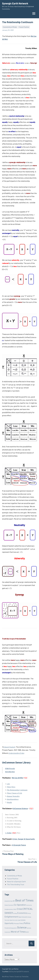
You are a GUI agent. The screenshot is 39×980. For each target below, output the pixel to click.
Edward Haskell (9, 747)
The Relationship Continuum (17, 790)
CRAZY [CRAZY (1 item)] (15, 909)
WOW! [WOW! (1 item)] (27, 932)
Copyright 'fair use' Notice (10, 969)
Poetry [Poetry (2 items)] (21, 923)
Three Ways (11, 787)
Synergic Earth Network (15, 3)
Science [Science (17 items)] (22, 927)
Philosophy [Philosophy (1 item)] (16, 923)
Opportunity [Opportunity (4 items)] (9, 923)
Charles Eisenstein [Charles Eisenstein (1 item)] (9, 905)
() (31, 808)
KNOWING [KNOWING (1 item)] (23, 920)
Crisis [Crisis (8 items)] (19, 909)
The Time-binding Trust (16, 884)
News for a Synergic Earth (16, 881)
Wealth (9, 802)
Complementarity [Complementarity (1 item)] (9, 909)
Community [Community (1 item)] (29, 905)
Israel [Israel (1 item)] (19, 920)
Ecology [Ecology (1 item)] (15, 913)
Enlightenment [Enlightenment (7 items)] (11, 917)
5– (8, 833)
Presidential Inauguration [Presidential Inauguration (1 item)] (11, 928)
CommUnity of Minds (10, 27)
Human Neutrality (13, 796)
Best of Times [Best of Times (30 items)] (24, 900)
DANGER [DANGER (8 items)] (9, 913)
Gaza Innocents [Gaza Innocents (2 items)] (23, 917)
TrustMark (5, 971)
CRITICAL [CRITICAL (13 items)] (28, 909)
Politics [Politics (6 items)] (27, 923)
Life (8, 784)
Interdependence (13, 799)
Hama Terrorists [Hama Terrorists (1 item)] (14, 920)
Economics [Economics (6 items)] (22, 913)
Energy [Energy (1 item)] (29, 913)
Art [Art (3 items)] (14, 901)
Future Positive (24, 27)
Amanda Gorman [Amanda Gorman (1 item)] (9, 901)
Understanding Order (16, 753)
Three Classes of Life (14, 793)
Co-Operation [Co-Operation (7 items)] (20, 905)
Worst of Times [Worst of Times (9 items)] (18, 932)
